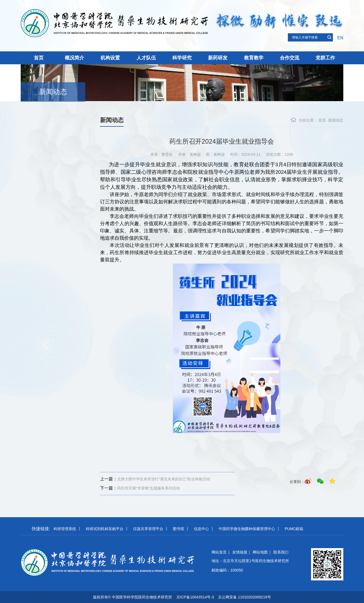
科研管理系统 (65, 529)
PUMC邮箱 (294, 529)
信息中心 (201, 529)
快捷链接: (41, 529)
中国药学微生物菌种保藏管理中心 (247, 529)
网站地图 (260, 552)
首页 (39, 58)
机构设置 (110, 58)
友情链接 (240, 552)
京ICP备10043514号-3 (195, 597)
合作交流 (290, 58)
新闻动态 (53, 92)
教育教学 (254, 58)
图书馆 (179, 529)
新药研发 (218, 58)
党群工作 (325, 58)
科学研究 (182, 58)
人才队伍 (146, 58)
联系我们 (281, 552)
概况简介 (74, 58)
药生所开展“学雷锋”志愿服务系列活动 (140, 488)
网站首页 (219, 552)
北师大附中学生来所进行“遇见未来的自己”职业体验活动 (155, 479)
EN (340, 38)
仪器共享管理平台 (148, 529)
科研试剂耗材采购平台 (105, 529)
